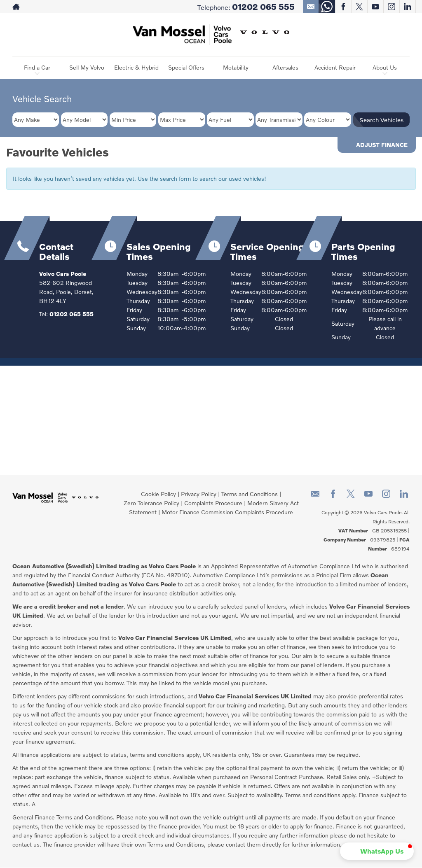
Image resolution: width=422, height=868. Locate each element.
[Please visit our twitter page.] (359, 7)
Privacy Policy (199, 494)
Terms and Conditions (250, 494)
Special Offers (186, 67)
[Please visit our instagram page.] (391, 7)
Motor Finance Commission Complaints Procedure (227, 512)
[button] (387, 851)
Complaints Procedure (213, 503)
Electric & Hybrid (136, 67)
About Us (385, 67)
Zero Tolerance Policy (151, 503)
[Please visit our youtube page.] (375, 7)
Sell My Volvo (87, 67)
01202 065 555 (263, 7)
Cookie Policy (158, 494)
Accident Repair (335, 67)
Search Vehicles (381, 120)
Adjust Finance (382, 145)
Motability (236, 67)
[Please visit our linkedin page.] (407, 7)
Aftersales (285, 67)
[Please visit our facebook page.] (343, 7)
